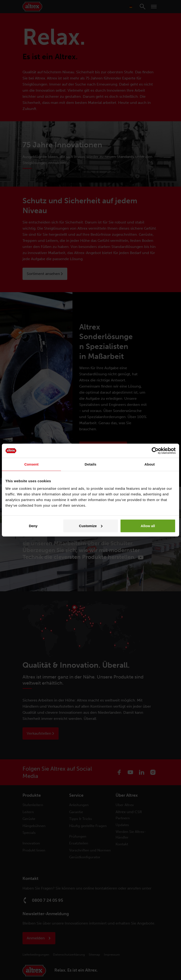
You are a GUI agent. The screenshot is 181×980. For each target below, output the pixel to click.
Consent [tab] (32, 464)
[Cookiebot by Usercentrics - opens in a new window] (155, 451)
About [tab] (150, 464)
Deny (33, 526)
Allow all (148, 526)
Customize (91, 526)
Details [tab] (90, 464)
